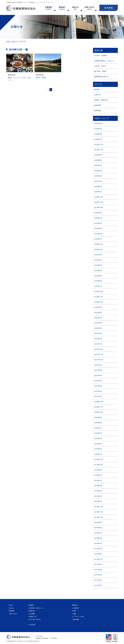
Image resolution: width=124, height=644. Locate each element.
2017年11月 (99, 559)
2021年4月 (98, 386)
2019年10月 (99, 465)
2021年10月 (99, 360)
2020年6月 (98, 433)
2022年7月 (98, 318)
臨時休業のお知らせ (101, 76)
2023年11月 (99, 249)
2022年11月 (99, 297)
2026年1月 (98, 139)
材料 (75, 611)
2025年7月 (98, 165)
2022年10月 (99, 302)
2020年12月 (99, 402)
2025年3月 (98, 186)
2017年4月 (98, 580)
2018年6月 (98, 538)
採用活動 (98, 110)
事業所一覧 (33, 617)
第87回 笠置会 (41, 78)
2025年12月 (99, 144)
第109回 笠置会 (100, 71)
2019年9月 (98, 470)
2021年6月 (98, 375)
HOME (8, 41)
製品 (75, 614)
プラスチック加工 (79, 617)
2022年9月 (98, 307)
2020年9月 (98, 417)
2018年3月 (98, 554)
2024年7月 (98, 218)
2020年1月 (98, 454)
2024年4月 (98, 228)
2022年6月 (98, 323)
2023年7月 (98, 260)
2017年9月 (98, 564)
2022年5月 (98, 328)
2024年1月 (98, 239)
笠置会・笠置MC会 (101, 100)
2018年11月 (99, 512)
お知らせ (14, 41)
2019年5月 (98, 480)
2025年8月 (98, 160)
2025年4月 (98, 181)
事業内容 (32, 611)
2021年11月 (99, 354)
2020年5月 (98, 438)
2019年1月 (98, 501)
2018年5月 (98, 543)
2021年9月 (98, 365)
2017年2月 (98, 585)
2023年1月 (98, 286)
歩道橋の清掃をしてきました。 (105, 61)
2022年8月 (98, 312)
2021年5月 (98, 381)
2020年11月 (99, 407)
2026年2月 (98, 134)
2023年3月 (98, 281)
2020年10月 (99, 412)
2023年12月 (99, 244)
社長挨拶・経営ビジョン (37, 608)
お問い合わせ (13, 614)
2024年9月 (98, 213)
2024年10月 (99, 207)
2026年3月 (98, 129)
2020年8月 (98, 423)
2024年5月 (98, 223)
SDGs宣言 (32, 624)
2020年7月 (98, 428)
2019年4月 (98, 486)
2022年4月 (98, 333)
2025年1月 (98, 192)
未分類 (97, 89)
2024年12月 (99, 197)
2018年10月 (99, 517)
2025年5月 (98, 176)
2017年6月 (98, 575)
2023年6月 (98, 265)
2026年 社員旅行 (101, 55)
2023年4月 (98, 276)
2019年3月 (98, 491)
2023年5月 (98, 270)
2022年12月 (99, 291)
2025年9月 (98, 155)
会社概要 (32, 614)
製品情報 (76, 619)
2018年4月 (98, 549)
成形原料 (76, 608)
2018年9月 (98, 522)
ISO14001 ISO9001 (35, 619)
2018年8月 (98, 528)
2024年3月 (98, 234)
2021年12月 (99, 349)
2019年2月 (98, 496)
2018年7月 (98, 533)
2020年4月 (98, 444)
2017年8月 (98, 570)
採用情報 (11, 611)
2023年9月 (98, 255)
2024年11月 (99, 202)
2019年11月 (99, 459)
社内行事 (98, 105)
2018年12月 (99, 507)
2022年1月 (98, 344)
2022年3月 (98, 339)
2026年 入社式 (100, 66)
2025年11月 (99, 150)
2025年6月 (98, 171)
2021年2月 (98, 396)
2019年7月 (98, 475)
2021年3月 (98, 391)
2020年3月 (98, 449)
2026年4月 (98, 123)
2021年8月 (98, 370)
